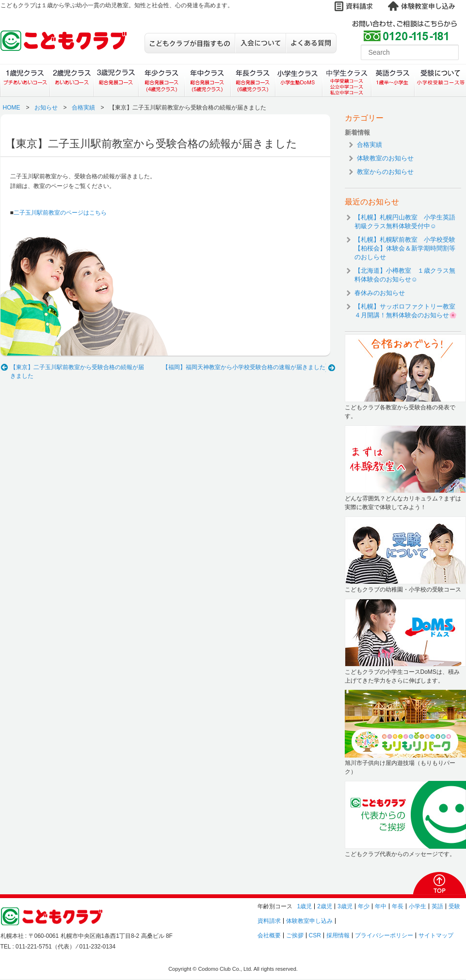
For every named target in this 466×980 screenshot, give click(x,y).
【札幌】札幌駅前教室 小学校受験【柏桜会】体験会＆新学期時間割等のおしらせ (405, 248)
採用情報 (338, 935)
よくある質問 (311, 43)
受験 (454, 906)
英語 (437, 906)
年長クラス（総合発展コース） (253, 80)
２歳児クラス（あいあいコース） (72, 80)
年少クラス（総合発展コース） (161, 80)
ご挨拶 (295, 935)
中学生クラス (347, 80)
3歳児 (345, 906)
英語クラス (393, 80)
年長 (398, 906)
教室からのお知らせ (385, 172)
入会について (260, 43)
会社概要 (269, 935)
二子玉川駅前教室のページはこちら (60, 213)
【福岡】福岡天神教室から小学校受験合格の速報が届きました (244, 367)
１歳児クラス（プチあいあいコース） (25, 80)
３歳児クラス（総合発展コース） (116, 80)
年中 (381, 906)
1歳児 (305, 906)
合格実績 (83, 108)
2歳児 (325, 906)
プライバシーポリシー (384, 935)
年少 (364, 906)
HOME (12, 108)
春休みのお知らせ (380, 293)
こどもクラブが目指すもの (190, 43)
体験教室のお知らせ (385, 158)
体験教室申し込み (309, 921)
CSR (315, 935)
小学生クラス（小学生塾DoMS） (299, 80)
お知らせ (46, 108)
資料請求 (269, 921)
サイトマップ (436, 935)
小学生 (418, 906)
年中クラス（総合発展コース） (207, 80)
